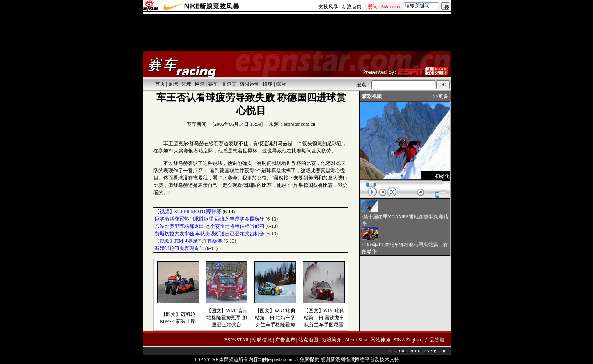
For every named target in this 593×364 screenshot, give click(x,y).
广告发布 (285, 340)
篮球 (186, 84)
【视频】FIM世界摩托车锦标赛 (189, 241)
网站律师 (380, 340)
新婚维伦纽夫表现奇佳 (179, 248)
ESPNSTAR (237, 340)
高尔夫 (229, 84)
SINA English (407, 340)
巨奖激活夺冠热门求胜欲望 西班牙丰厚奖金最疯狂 (209, 219)
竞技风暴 (328, 7)
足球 (173, 84)
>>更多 (441, 96)
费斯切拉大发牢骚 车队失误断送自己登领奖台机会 (209, 234)
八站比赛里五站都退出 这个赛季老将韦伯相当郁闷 (209, 226)
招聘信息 (262, 340)
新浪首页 (352, 7)
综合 (281, 84)
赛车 (213, 84)
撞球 (268, 84)
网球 (200, 84)
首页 (160, 84)
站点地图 (308, 340)
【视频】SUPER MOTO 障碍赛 (188, 212)
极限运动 (250, 84)
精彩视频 (372, 96)
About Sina (356, 340)
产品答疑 (435, 340)
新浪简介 (332, 340)
